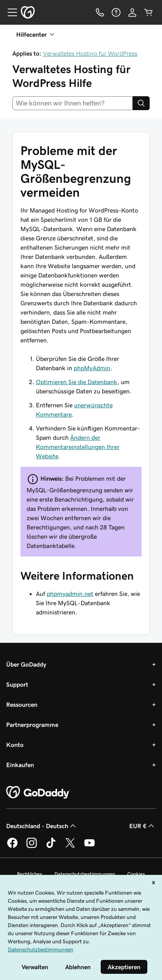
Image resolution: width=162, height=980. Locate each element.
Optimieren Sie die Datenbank (77, 382)
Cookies (136, 874)
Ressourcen (22, 704)
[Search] (141, 103)
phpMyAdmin (92, 368)
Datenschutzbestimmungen (85, 874)
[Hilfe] (116, 12)
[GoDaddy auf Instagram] (32, 847)
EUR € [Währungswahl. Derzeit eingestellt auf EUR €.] (143, 826)
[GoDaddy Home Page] (38, 793)
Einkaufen (20, 765)
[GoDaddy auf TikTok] (51, 847)
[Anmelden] (132, 12)
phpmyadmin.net (70, 594)
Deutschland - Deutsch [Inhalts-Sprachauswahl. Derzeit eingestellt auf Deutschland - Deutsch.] (42, 826)
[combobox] (73, 103)
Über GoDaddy (26, 664)
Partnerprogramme (32, 725)
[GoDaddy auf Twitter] (70, 847)
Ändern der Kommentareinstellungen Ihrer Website (78, 447)
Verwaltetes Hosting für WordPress (90, 53)
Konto (15, 745)
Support (17, 684)
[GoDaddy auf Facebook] (12, 847)
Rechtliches (30, 874)
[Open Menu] (9, 12)
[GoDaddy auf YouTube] (89, 847)
